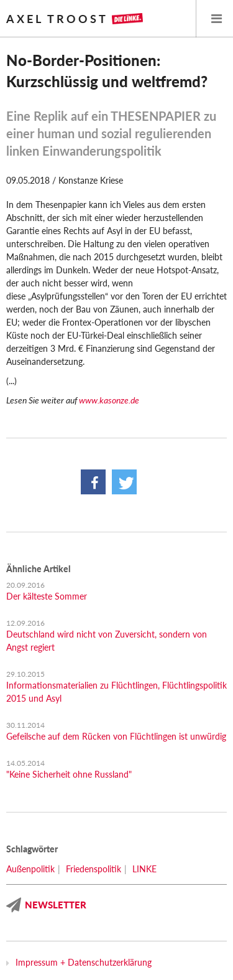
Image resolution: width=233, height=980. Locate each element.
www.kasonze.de (109, 400)
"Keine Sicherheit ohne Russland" (69, 774)
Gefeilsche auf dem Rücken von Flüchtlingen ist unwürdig (116, 736)
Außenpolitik (30, 869)
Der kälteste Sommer (47, 596)
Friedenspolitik (94, 869)
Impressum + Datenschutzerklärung (84, 962)
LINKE (144, 869)
